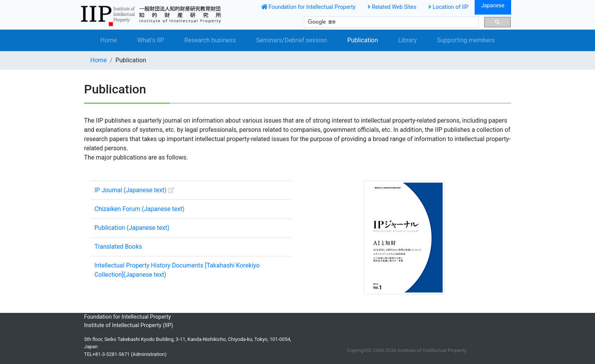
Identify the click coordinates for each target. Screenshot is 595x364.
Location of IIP (448, 7)
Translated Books (118, 247)
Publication (363, 40)
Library (407, 40)
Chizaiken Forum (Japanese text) (140, 209)
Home (109, 40)
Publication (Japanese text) (132, 228)
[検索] (391, 22)
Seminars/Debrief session (292, 40)
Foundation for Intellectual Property (308, 7)
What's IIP (151, 40)
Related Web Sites (392, 7)
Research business (210, 40)
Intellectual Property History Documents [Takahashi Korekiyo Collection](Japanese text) (177, 270)
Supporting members (466, 40)
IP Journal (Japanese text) (134, 190)
